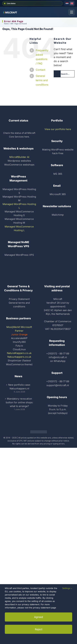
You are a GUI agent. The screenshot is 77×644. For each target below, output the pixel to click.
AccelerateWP (19, 338)
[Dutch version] (67, 3)
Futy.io (19, 346)
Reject (39, 629)
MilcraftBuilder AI (19, 157)
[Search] (57, 74)
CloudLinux (19, 349)
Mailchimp (58, 215)
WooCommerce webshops (19, 165)
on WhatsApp (58, 361)
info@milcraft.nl (58, 357)
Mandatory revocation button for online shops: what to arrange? (19, 402)
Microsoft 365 (58, 194)
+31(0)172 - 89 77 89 (58, 354)
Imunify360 (19, 342)
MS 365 (58, 174)
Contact (40, 70)
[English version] (72, 3)
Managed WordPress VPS (19, 255)
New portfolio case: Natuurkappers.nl (19, 387)
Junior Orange (19, 334)
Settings (67, 588)
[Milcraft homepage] (11, 12)
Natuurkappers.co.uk (19, 357)
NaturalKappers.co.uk (19, 353)
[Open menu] (72, 12)
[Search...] (64, 74)
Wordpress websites (19, 161)
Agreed (38, 617)
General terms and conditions (42, 80)
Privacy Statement (19, 299)
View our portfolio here (58, 129)
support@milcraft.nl (58, 385)
